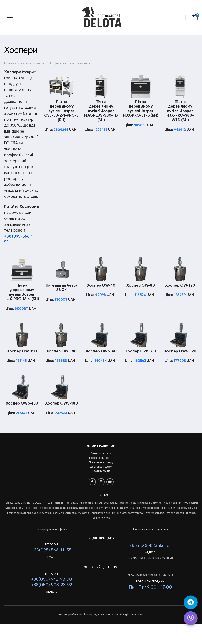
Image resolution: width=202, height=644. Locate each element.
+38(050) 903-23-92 (52, 585)
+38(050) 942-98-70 (52, 579)
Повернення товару (101, 462)
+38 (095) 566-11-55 (20, 239)
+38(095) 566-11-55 (52, 550)
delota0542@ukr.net (150, 545)
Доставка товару (101, 467)
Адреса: (150, 553)
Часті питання (101, 471)
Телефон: (52, 544)
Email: (52, 557)
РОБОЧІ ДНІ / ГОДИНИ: (150, 582)
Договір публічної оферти (52, 529)
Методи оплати (101, 453)
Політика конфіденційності (150, 529)
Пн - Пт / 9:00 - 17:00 (150, 587)
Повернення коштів (101, 458)
